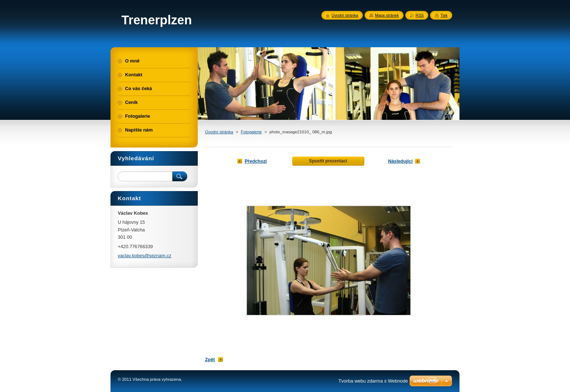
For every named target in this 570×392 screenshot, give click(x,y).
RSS (420, 15)
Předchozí (256, 161)
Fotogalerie (252, 132)
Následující (400, 161)
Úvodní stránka (219, 132)
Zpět (210, 359)
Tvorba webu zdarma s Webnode (373, 381)
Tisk (444, 15)
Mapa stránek (387, 15)
